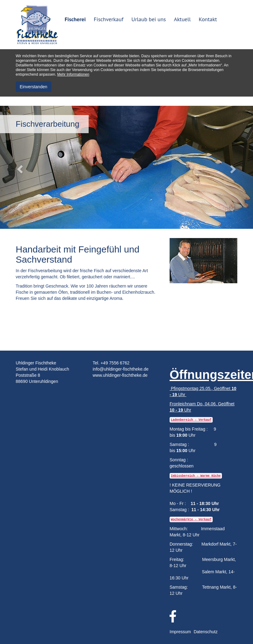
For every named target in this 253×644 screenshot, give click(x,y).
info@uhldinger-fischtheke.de (121, 369)
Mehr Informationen (73, 74)
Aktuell (182, 19)
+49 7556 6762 (115, 363)
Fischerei (75, 19)
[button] (19, 167)
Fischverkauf (109, 19)
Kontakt (208, 19)
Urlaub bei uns (149, 19)
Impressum (180, 632)
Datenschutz (206, 632)
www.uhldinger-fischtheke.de (120, 375)
